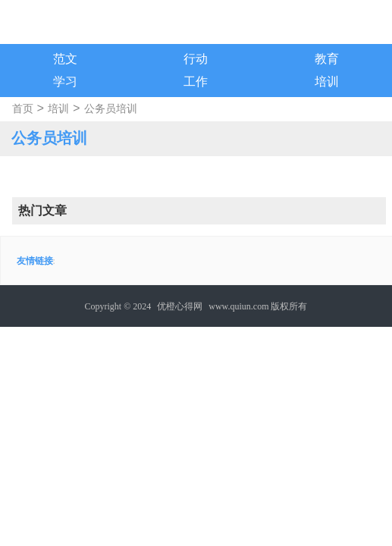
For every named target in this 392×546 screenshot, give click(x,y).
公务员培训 (111, 109)
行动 (196, 59)
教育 (327, 59)
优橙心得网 (180, 306)
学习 (65, 82)
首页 (23, 109)
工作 (196, 82)
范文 (65, 59)
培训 (327, 82)
